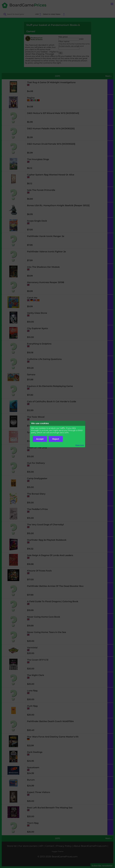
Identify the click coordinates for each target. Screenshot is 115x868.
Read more (80, 445)
